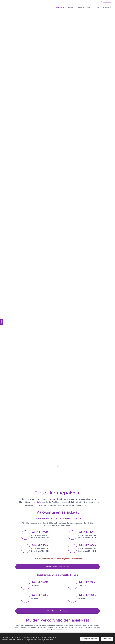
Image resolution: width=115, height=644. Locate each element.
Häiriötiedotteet (107, 2)
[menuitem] (59, 7)
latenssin (52, 499)
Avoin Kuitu (36, 502)
